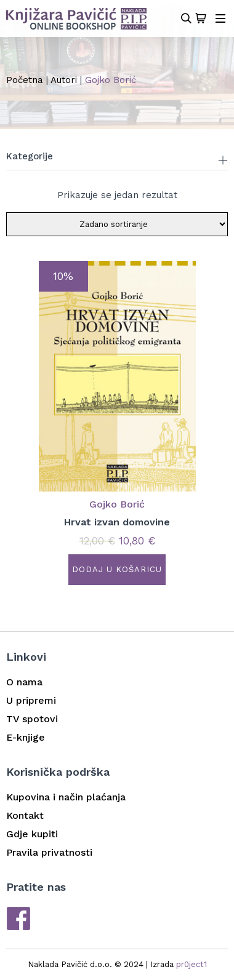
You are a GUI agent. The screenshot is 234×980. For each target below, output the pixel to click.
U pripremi (31, 700)
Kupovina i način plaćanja (66, 797)
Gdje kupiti (32, 834)
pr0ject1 (192, 964)
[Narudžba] (117, 224)
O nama (24, 682)
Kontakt (25, 815)
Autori (64, 80)
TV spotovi (32, 719)
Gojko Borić (117, 504)
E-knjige (26, 737)
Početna (25, 80)
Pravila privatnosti (49, 852)
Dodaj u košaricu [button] (117, 569)
